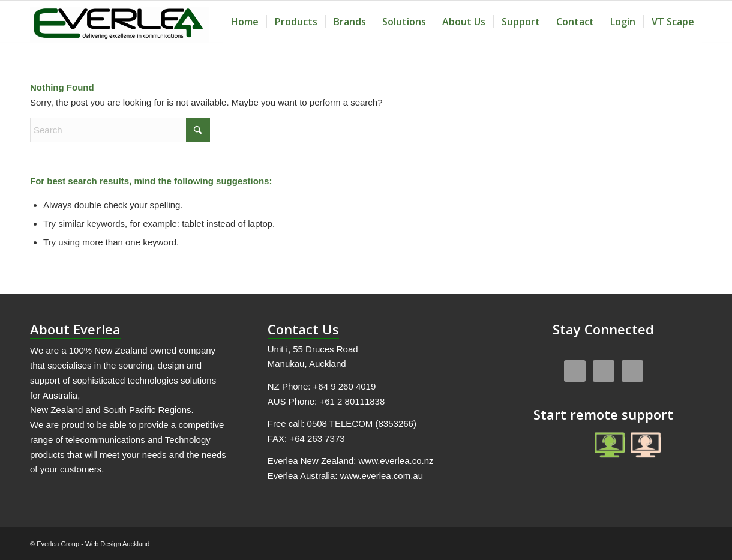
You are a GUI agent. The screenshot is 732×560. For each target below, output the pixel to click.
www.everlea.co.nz (396, 461)
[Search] (120, 130)
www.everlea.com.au (382, 476)
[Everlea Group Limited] (119, 22)
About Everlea (75, 329)
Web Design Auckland (117, 544)
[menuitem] (245, 22)
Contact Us (303, 329)
